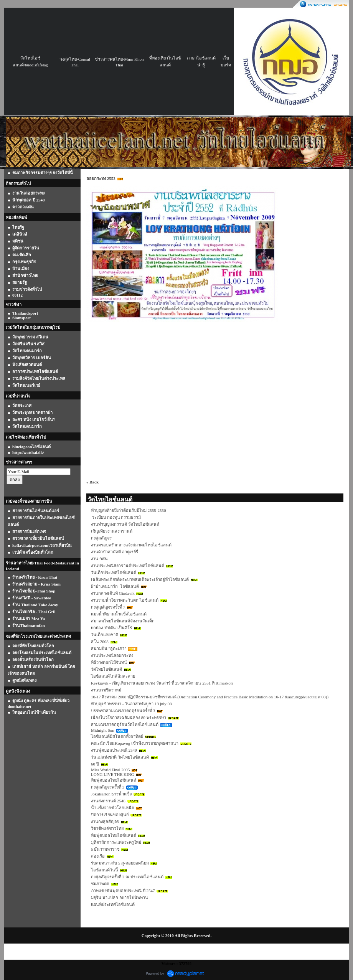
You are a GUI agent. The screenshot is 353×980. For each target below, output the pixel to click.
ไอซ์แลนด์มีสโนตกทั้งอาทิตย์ (117, 736)
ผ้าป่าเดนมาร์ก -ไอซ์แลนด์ (115, 586)
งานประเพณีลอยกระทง (112, 655)
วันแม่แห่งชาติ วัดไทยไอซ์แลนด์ (120, 757)
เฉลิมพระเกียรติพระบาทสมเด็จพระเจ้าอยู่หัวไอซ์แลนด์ (140, 579)
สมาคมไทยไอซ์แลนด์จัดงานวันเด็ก (123, 621)
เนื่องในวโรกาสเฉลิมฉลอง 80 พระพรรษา (129, 718)
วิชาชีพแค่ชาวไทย (107, 828)
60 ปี (95, 764)
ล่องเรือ (98, 856)
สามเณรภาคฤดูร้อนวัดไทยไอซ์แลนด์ (125, 724)
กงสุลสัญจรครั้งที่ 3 (108, 787)
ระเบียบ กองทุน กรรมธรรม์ (116, 517)
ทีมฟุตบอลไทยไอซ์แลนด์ (114, 780)
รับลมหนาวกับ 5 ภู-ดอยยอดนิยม (120, 863)
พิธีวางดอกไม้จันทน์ (109, 662)
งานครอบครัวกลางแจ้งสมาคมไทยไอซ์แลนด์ (131, 545)
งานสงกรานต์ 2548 (108, 801)
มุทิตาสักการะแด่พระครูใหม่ (116, 842)
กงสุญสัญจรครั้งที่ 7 (108, 607)
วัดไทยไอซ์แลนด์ (106, 669)
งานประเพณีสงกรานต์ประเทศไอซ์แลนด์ (128, 566)
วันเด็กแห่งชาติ (105, 635)
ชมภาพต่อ (100, 884)
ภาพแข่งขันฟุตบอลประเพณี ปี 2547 (123, 891)
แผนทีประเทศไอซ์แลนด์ (113, 904)
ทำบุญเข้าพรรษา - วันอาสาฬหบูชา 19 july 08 (131, 704)
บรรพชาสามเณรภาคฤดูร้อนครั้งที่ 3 (123, 711)
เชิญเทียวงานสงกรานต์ (112, 531)
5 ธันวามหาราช (105, 849)
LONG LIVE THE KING (113, 774)
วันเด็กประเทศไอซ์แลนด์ (114, 572)
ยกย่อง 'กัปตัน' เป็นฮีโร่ (111, 628)
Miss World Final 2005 (110, 770)
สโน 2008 (100, 642)
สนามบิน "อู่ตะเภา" (109, 648)
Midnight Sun (103, 730)
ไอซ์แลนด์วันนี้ (105, 870)
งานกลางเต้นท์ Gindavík (113, 593)
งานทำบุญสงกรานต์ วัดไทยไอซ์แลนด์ (125, 524)
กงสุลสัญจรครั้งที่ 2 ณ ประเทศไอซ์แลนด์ (127, 877)
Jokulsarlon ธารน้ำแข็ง (111, 794)
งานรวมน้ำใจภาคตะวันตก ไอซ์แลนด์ (125, 600)
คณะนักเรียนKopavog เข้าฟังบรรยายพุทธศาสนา (135, 743)
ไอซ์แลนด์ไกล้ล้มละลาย (113, 676)
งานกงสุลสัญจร (105, 822)
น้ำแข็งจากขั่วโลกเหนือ (113, 808)
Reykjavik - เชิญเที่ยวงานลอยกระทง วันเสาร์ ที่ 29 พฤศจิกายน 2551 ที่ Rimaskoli (162, 683)
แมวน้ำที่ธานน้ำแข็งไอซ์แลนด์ (119, 614)
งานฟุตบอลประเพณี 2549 (114, 750)
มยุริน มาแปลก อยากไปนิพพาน (120, 898)
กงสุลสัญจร (101, 538)
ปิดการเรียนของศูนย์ (110, 815)
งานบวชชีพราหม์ (106, 690)
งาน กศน (99, 559)
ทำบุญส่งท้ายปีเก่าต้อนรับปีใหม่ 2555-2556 (128, 510)
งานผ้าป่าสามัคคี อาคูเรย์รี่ (115, 552)
